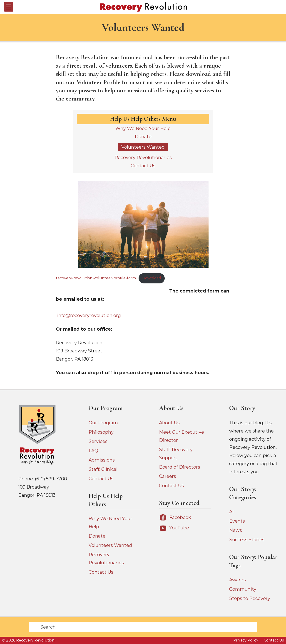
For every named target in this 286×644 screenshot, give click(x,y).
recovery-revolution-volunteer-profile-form (96, 278)
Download (152, 278)
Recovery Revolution (35, 640)
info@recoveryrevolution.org (89, 315)
